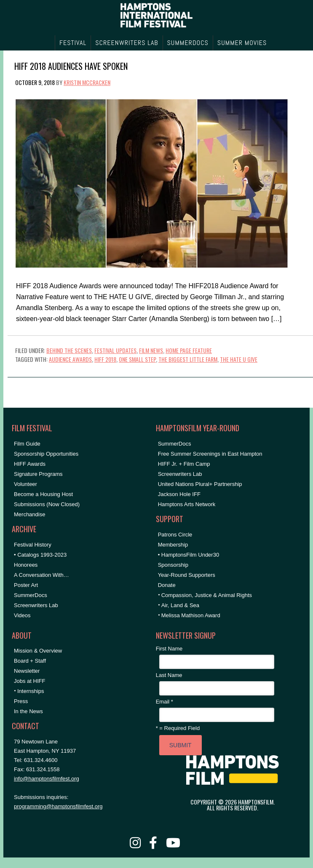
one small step (137, 359)
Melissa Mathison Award (191, 615)
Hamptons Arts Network (187, 504)
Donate (167, 585)
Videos (22, 615)
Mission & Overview (38, 651)
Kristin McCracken (87, 82)
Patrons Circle (175, 535)
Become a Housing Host (43, 494)
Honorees (26, 565)
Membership (173, 545)
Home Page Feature (189, 350)
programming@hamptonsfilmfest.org (58, 806)
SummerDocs (31, 595)
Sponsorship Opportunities (46, 454)
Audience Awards (70, 359)
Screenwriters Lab (36, 605)
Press (21, 701)
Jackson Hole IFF (179, 494)
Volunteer (25, 484)
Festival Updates (115, 350)
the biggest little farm (188, 359)
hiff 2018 (105, 359)
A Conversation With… (41, 575)
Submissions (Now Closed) (47, 504)
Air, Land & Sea (180, 605)
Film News (151, 350)
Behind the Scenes (69, 350)
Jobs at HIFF (29, 681)
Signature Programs (38, 474)
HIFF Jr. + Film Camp (184, 464)
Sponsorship (173, 565)
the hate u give (239, 359)
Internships (31, 691)
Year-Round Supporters (187, 575)
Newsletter (27, 671)
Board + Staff (30, 661)
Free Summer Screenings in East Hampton (210, 454)
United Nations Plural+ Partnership (200, 484)
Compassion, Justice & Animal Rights (207, 595)
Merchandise (29, 514)
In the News (28, 711)
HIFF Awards (30, 464)
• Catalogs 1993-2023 (40, 555)
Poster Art (26, 585)
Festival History (33, 545)
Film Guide (27, 444)
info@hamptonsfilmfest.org (47, 779)
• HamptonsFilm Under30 (189, 555)
